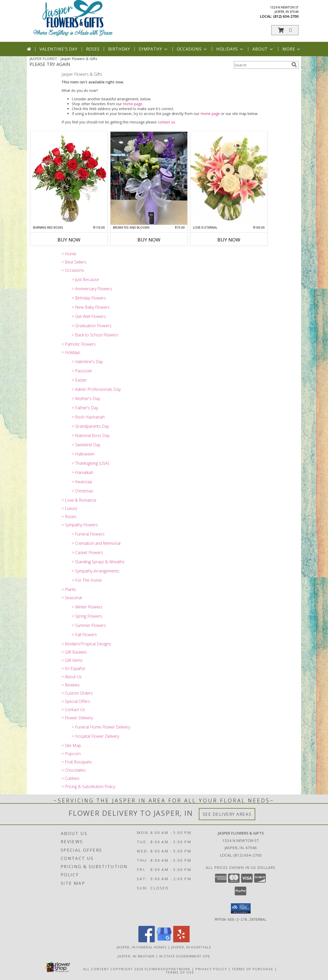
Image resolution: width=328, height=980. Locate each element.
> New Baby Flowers (91, 307)
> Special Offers (76, 701)
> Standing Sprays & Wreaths (98, 562)
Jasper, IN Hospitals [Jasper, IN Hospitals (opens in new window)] (191, 947)
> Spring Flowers (87, 616)
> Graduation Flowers (92, 326)
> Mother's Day (86, 399)
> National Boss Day (91, 435)
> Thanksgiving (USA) (90, 463)
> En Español (73, 668)
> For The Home (87, 580)
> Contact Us (73, 710)
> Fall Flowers (84, 635)
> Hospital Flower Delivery (95, 736)
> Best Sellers (74, 262)
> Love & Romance (79, 500)
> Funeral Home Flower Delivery (101, 727)
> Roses (69, 517)
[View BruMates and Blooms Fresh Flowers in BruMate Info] (149, 178)
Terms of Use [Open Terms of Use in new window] (180, 972)
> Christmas (83, 491)
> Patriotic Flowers (79, 344)
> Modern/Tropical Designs (86, 644)
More (292, 49)
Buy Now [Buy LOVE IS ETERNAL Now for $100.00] (229, 240)
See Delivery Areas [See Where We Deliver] (227, 814)
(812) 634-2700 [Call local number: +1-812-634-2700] (286, 16)
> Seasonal (72, 598)
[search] (294, 65)
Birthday (119, 49)
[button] (285, 30)
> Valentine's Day (87, 362)
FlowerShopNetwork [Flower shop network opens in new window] (168, 969)
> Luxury (69, 508)
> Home (69, 254)
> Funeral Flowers (88, 534)
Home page (132, 104)
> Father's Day (85, 408)
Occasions (192, 49)
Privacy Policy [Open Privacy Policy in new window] (211, 969)
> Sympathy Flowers (80, 525)
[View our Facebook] (147, 941)
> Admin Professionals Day (96, 389)
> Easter (79, 380)
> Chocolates (74, 770)
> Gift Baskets (74, 652)
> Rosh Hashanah (88, 417)
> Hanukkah (83, 472)
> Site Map (71, 745)
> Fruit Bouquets (77, 762)
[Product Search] (262, 65)
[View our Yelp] (181, 941)
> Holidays (71, 352)
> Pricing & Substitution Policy (88, 787)
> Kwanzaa (82, 482)
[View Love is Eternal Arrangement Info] (229, 178)
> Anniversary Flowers (92, 289)
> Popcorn (71, 754)
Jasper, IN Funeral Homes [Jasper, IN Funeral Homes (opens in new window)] (142, 947)
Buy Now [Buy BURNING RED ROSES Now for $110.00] (69, 240)
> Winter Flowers (87, 607)
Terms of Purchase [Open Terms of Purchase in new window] (253, 969)
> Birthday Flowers (89, 298)
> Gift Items (72, 660)
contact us (166, 122)
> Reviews (71, 685)
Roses (93, 49)
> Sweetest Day (86, 445)
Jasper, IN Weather (136, 956)
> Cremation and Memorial (96, 543)
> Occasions (73, 270)
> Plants (69, 589)
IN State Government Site (185, 956)
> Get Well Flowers (89, 316)
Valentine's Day (59, 49)
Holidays (230, 49)
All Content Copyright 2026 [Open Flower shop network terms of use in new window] (113, 969)
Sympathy (153, 49)
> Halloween (83, 454)
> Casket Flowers (87, 552)
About (263, 49)
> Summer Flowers (89, 625)
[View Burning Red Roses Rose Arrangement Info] (69, 178)
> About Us (72, 677)
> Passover (82, 371)
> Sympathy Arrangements (96, 571)
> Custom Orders (77, 693)
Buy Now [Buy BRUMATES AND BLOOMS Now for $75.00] (149, 240)
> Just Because (85, 279)
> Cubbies (70, 778)
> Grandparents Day (90, 426)
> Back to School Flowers (95, 335)
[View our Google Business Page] (164, 941)
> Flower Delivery (77, 718)
